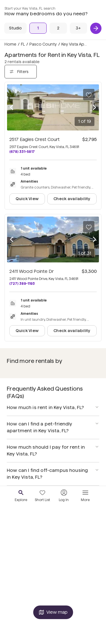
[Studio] (15, 28)
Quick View (27, 199)
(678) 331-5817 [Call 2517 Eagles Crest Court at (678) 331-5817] (22, 152)
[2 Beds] (58, 28)
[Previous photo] (12, 107)
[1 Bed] (38, 28)
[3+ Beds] (78, 28)
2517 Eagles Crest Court (34, 139)
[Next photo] (94, 107)
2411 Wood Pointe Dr (32, 271)
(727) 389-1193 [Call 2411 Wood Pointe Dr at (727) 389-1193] (22, 284)
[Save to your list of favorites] (89, 95)
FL (23, 44)
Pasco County (43, 44)
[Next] (96, 28)
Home (10, 44)
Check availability (72, 199)
